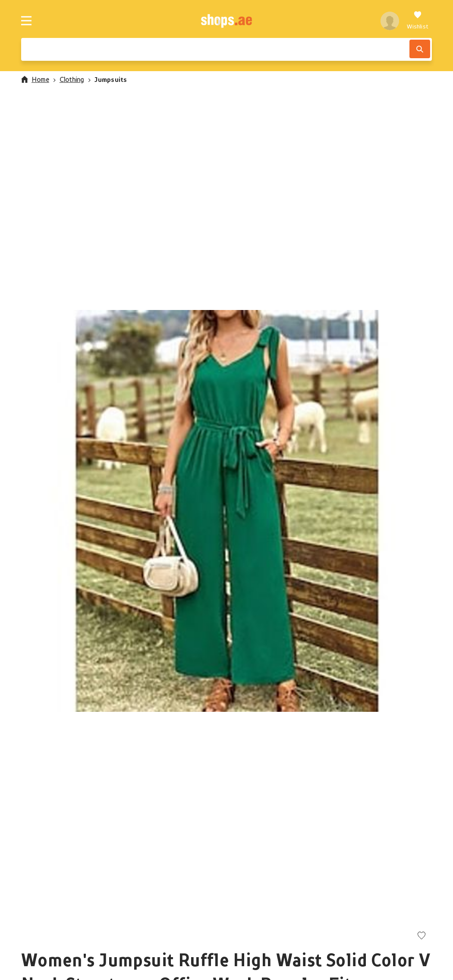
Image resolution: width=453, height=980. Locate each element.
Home (35, 79)
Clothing (72, 79)
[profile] (390, 21)
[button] (226, 511)
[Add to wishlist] (422, 936)
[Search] (420, 49)
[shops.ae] (227, 21)
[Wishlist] (418, 21)
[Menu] (26, 21)
